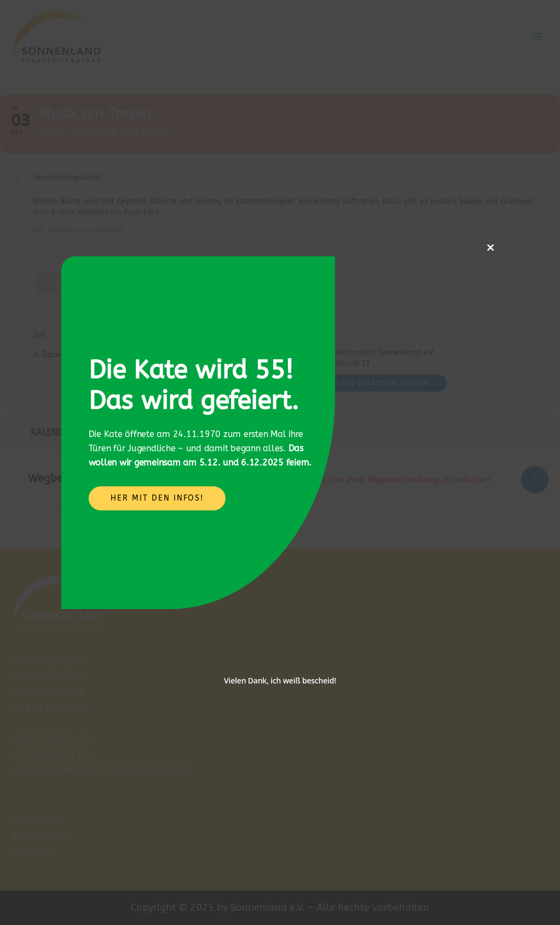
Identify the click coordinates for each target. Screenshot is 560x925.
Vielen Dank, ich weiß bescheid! (280, 680)
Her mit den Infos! (157, 498)
